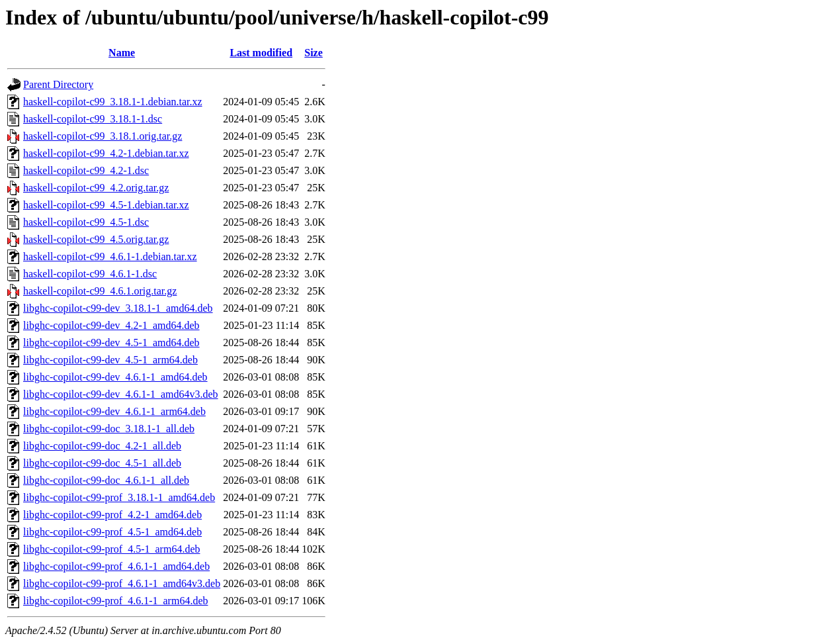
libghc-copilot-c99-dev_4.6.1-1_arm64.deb (114, 411)
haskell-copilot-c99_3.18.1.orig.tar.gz (103, 136)
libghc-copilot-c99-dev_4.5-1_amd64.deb (111, 343)
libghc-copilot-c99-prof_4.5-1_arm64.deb (111, 549)
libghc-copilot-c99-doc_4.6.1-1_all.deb (106, 480)
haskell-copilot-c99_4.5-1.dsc (86, 222)
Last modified (261, 53)
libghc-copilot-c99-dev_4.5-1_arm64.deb (110, 360)
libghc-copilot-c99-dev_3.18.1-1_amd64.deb (118, 308)
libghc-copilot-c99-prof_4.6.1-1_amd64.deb (116, 566)
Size (314, 53)
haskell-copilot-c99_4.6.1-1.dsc (90, 274)
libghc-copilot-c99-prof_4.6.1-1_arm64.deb (115, 601)
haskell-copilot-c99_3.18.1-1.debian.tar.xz (113, 102)
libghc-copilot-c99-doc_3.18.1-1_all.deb (109, 429)
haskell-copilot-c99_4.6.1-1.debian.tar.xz (110, 256)
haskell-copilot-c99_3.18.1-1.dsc (93, 119)
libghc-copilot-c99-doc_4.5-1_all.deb (102, 463)
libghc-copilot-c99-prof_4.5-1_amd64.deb (112, 532)
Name (122, 53)
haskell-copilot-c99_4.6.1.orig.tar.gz (100, 291)
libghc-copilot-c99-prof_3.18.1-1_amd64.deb (119, 497)
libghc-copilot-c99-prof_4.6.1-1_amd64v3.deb (122, 583)
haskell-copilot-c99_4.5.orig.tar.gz (96, 239)
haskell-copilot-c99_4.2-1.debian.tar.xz (106, 153)
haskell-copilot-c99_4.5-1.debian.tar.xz (106, 205)
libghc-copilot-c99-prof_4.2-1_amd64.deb (112, 515)
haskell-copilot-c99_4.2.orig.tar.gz (96, 188)
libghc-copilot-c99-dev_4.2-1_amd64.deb (111, 325)
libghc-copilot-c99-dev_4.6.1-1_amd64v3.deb (121, 394)
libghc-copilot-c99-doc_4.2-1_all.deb (102, 446)
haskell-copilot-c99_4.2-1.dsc (86, 170)
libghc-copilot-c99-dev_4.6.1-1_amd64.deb (115, 377)
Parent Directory (58, 84)
